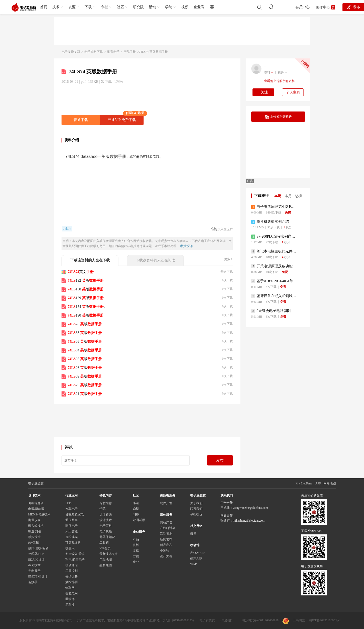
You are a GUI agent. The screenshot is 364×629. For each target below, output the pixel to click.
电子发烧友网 (71, 52)
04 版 (85, 350)
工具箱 (104, 543)
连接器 (33, 582)
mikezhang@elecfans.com (249, 521)
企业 (136, 562)
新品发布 (166, 545)
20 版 (85, 385)
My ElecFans (304, 483)
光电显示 (34, 571)
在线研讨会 (168, 528)
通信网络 (72, 520)
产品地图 (106, 560)
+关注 (264, 92)
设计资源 (106, 514)
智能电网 (72, 593)
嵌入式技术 (36, 526)
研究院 (138, 7)
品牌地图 (106, 565)
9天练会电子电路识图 (271, 311)
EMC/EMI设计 (38, 576)
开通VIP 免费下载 (126, 118)
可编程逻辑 (36, 503)
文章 (136, 551)
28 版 (85, 324)
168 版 (86, 289)
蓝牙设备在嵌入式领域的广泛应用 (274, 296)
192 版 (86, 281)
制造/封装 (35, 531)
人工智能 (72, 531)
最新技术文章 (109, 554)
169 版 (86, 298)
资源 (72, 7)
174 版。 (87, 307)
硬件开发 (166, 503)
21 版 (85, 394)
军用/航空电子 (75, 560)
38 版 (85, 333)
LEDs (69, 503)
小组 (136, 503)
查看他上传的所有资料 (279, 81)
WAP (193, 564)
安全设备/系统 (75, 554)
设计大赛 (166, 556)
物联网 (70, 588)
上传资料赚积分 (278, 117)
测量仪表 (34, 520)
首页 (44, 7)
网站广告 (166, 522)
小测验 (165, 551)
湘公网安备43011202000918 (260, 620)
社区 (120, 7)
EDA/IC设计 (36, 560)
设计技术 (106, 520)
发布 (220, 460)
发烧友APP (198, 553)
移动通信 (72, 565)
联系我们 (196, 509)
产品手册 (130, 52)
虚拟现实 (72, 537)
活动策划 (166, 534)
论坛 (136, 509)
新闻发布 (166, 539)
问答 (136, 514)
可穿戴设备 (73, 543)
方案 (136, 556)
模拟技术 (34, 537)
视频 (185, 7)
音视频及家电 (75, 514)
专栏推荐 (106, 503)
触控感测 (72, 582)
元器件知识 (107, 537)
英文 (81, 272)
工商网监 (294, 621)
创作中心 (323, 7)
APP (318, 483)
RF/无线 (34, 543)
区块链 (70, 599)
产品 (136, 539)
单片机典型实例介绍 (270, 222)
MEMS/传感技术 (39, 514)
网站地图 (330, 483)
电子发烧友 (207, 620)
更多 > (228, 259)
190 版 (86, 315)
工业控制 (72, 571)
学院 (169, 7)
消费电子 (113, 52)
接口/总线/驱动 (38, 548)
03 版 (85, 342)
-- (265, 66)
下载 (88, 7)
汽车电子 (72, 509)
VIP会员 (105, 548)
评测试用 (139, 520)
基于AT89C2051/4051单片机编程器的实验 (274, 281)
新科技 (70, 605)
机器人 (70, 548)
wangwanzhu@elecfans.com (250, 508)
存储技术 (34, 565)
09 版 (85, 376)
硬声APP (196, 559)
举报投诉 (186, 246)
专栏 (104, 7)
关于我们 (196, 503)
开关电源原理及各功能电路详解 (274, 266)
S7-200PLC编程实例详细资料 (274, 237)
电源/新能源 (36, 509)
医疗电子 (72, 526)
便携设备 (72, 576)
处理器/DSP (36, 554)
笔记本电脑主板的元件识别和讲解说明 (274, 251)
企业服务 (139, 532)
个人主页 (293, 92)
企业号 (199, 7)
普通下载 (81, 120)
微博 (193, 534)
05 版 (85, 359)
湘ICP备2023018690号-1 (325, 620)
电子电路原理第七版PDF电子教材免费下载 (274, 207)
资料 (136, 545)
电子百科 (106, 526)
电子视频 (106, 531)
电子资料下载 (94, 52)
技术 (56, 7)
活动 (153, 7)
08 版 (85, 368)
